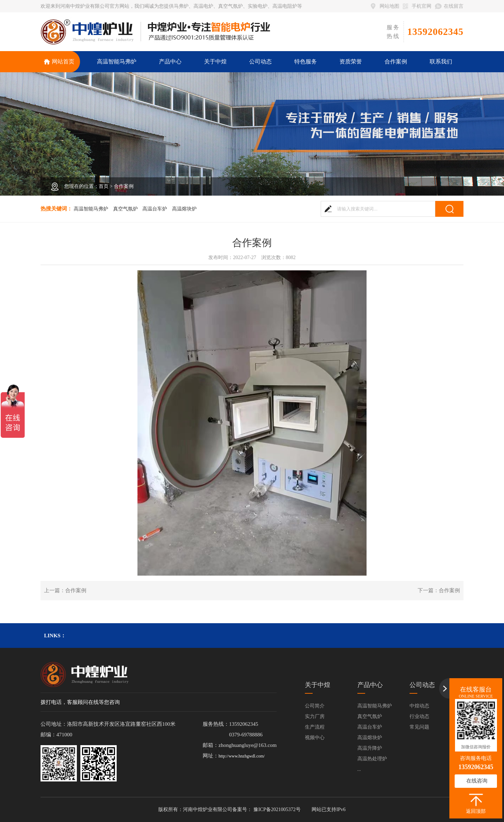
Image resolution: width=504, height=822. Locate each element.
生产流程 (315, 727)
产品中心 (370, 685)
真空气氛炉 (125, 209)
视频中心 (315, 738)
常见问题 (419, 727)
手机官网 (422, 6)
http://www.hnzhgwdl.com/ (242, 756)
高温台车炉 (155, 209)
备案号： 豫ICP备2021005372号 (266, 809)
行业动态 (419, 716)
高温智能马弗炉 (91, 209)
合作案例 (124, 186)
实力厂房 (315, 716)
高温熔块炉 (184, 209)
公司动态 (422, 685)
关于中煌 (318, 685)
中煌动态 (419, 706)
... (359, 769)
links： (55, 636)
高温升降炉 (370, 748)
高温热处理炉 (372, 759)
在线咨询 (477, 781)
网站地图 (389, 6)
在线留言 (454, 6)
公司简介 (315, 706)
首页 (104, 186)
